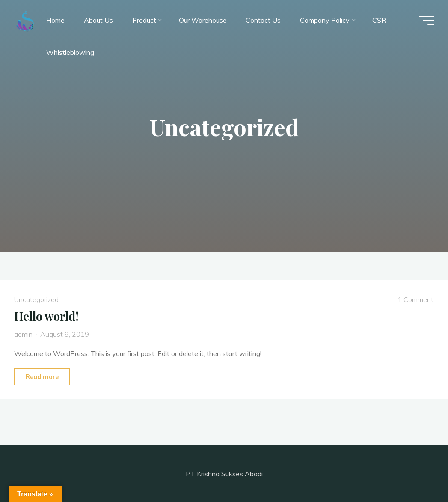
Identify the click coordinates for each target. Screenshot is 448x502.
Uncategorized (36, 299)
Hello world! (46, 316)
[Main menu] (427, 21)
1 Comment (415, 299)
